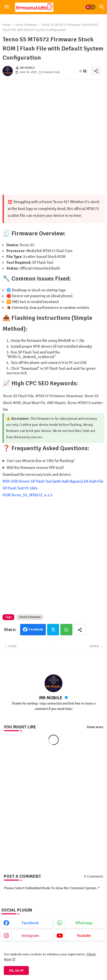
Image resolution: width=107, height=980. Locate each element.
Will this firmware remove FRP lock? (35, 468)
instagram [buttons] (30, 936)
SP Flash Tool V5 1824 (20, 488)
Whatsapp (66, 630)
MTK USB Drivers (16, 481)
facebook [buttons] (30, 923)
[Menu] (7, 7)
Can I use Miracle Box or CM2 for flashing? (41, 461)
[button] (90, 7)
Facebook (36, 629)
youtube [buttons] (84, 936)
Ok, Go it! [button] (16, 970)
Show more (95, 727)
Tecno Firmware (26, 25)
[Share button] (80, 630)
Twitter (53, 630)
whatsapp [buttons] (84, 923)
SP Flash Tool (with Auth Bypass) (57, 481)
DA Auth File (94, 481)
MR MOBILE (51, 698)
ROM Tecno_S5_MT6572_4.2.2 (28, 495)
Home (7, 25)
